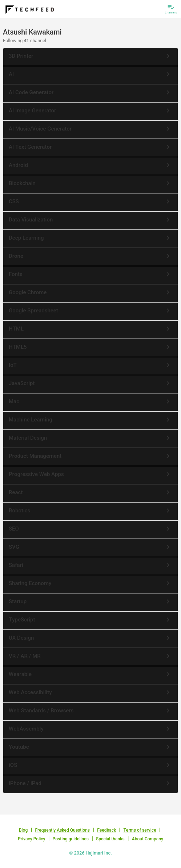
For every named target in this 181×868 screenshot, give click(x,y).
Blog (23, 830)
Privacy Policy (31, 839)
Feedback (106, 830)
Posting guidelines (71, 839)
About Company (148, 839)
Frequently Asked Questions (62, 830)
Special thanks (110, 839)
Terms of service (140, 830)
